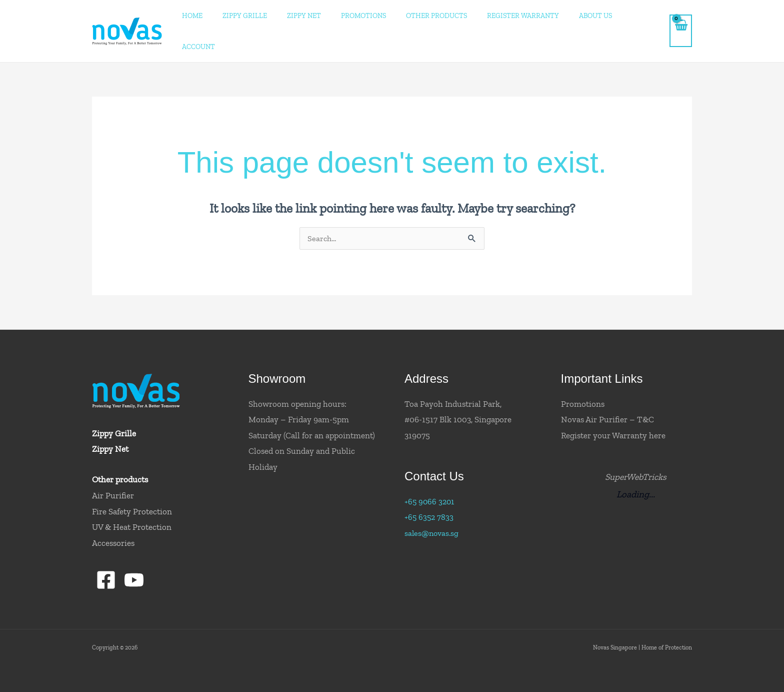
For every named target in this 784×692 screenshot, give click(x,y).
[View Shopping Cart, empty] (680, 16)
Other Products (437, 16)
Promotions (369, 16)
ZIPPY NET (315, 16)
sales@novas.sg (433, 503)
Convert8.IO (80, 673)
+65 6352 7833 (430, 487)
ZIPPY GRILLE (261, 16)
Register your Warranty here (613, 405)
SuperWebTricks (635, 447)
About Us (586, 16)
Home (213, 16)
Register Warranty (519, 16)
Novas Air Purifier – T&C (607, 389)
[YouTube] (135, 550)
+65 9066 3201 (430, 471)
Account (634, 16)
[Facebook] (106, 550)
